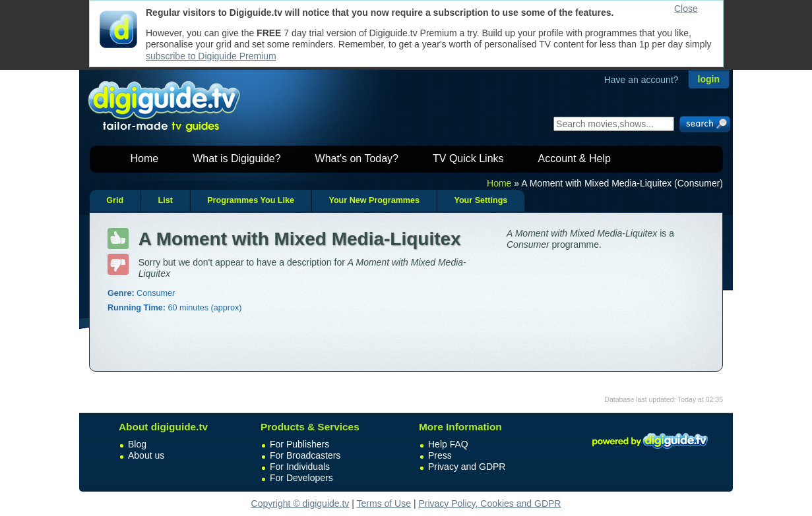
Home (145, 158)
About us (146, 455)
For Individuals (300, 467)
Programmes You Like (251, 200)
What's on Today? (357, 158)
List (165, 200)
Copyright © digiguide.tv (300, 503)
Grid (115, 200)
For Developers (301, 478)
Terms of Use (384, 503)
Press (440, 455)
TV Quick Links (468, 158)
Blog (137, 444)
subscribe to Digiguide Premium (211, 56)
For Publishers (299, 444)
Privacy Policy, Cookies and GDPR (489, 503)
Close (686, 9)
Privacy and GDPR (467, 467)
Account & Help (575, 158)
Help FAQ (448, 444)
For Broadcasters (305, 455)
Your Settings (481, 200)
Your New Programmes (374, 200)
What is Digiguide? (236, 158)
